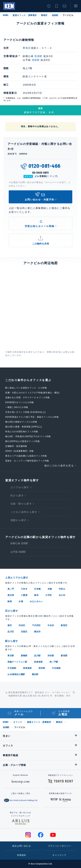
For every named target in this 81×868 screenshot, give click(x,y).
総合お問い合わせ (22, 846)
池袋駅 (55, 15)
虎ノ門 (11, 589)
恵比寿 (11, 595)
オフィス (18, 722)
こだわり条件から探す (24, 512)
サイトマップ (59, 855)
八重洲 (24, 595)
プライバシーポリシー (59, 846)
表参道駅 (38, 662)
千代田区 (36, 625)
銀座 (10, 601)
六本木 (24, 589)
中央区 (51, 625)
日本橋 (37, 589)
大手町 (49, 595)
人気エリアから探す (17, 578)
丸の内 (62, 595)
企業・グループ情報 (14, 765)
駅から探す (12, 641)
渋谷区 (22, 625)
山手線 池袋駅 (18, 552)
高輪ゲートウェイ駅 (17, 662)
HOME (6, 15)
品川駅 (37, 656)
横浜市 (37, 632)
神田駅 (42, 668)
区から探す (17, 495)
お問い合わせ (64, 6)
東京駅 (11, 656)
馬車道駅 (27, 668)
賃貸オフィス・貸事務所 (25, 15)
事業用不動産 (10, 755)
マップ (53, 176)
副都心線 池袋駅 (19, 543)
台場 (21, 601)
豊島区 (44, 15)
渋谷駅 (51, 656)
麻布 (36, 595)
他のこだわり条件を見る (59, 466)
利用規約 (22, 855)
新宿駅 (64, 656)
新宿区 (64, 625)
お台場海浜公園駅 (16, 674)
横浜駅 (35, 674)
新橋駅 (24, 656)
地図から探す (18, 520)
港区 (10, 625)
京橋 (50, 589)
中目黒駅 (12, 668)
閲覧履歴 (49, 6)
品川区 (11, 632)
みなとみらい (36, 601)
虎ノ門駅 (54, 662)
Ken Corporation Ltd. (9, 6)
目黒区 (24, 632)
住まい (7, 736)
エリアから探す (20, 487)
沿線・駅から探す (21, 504)
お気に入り (57, 6)
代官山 (62, 589)
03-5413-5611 (41, 173)
